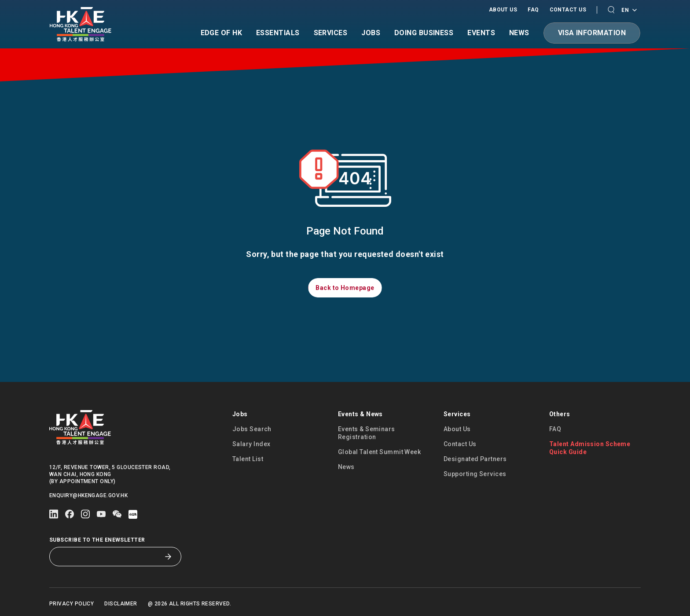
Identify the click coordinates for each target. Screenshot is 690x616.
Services (331, 33)
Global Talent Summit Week (379, 452)
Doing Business (424, 33)
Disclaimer (121, 604)
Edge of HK (222, 33)
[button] (611, 10)
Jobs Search (252, 429)
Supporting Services (475, 474)
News (519, 33)
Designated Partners (475, 459)
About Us (503, 10)
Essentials (278, 33)
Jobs (371, 33)
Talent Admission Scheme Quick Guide (590, 448)
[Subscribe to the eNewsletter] (109, 557)
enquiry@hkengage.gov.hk (88, 495)
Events (481, 33)
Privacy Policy (72, 604)
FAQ (533, 10)
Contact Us (568, 10)
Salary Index (251, 444)
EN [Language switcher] (629, 11)
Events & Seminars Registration (367, 433)
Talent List (248, 459)
